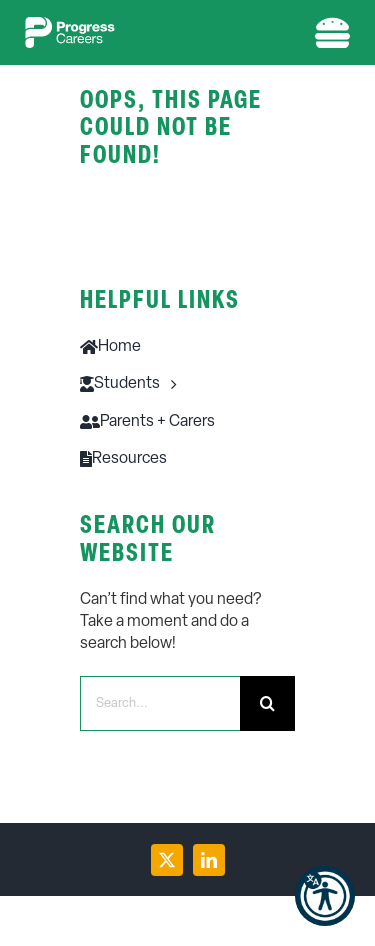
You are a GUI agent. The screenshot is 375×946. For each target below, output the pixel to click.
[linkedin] (209, 860)
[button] (325, 896)
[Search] (267, 703)
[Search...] (160, 703)
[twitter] (167, 860)
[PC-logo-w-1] (70, 25)
